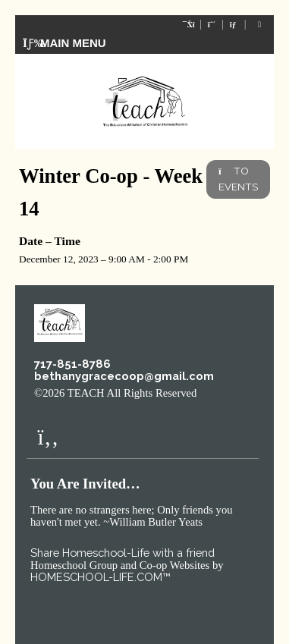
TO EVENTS (238, 179)
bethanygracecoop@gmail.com (124, 376)
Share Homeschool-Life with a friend (123, 553)
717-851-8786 (72, 364)
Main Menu (64, 43)
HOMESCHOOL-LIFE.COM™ (101, 577)
